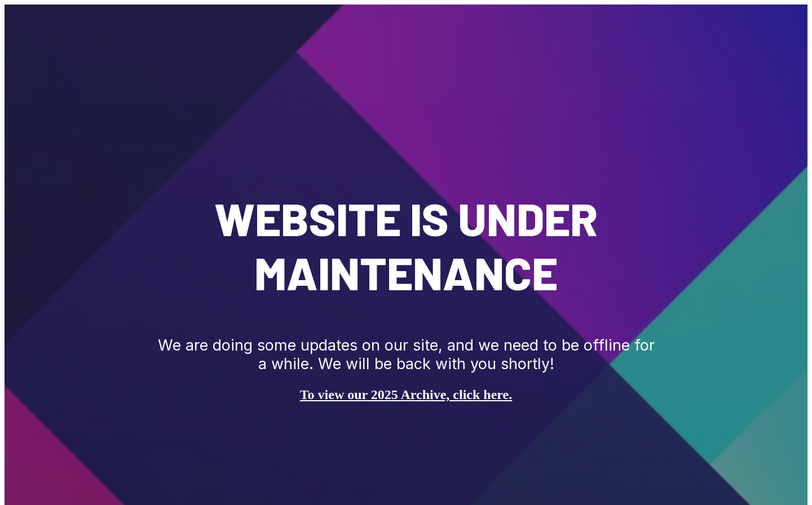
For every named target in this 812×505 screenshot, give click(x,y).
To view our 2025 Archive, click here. (406, 395)
